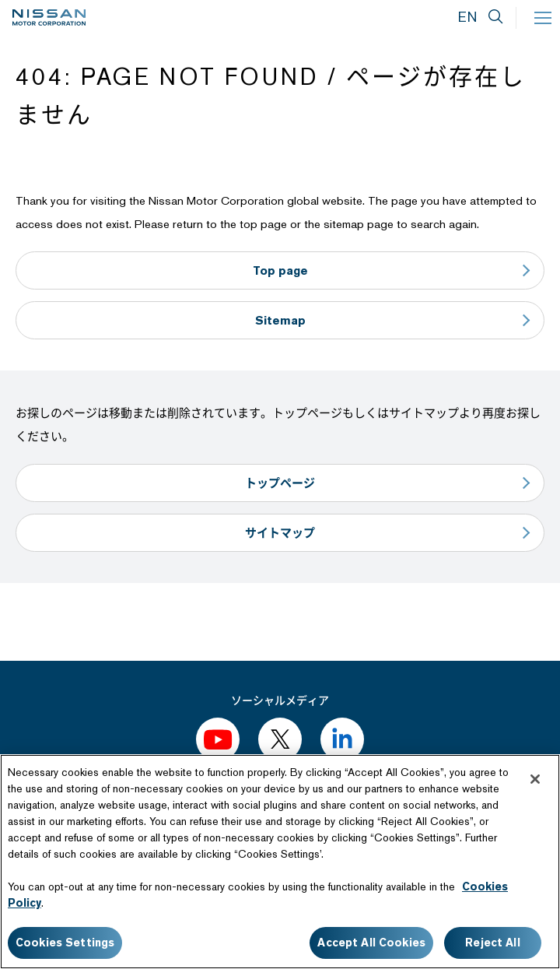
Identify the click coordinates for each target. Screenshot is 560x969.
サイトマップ (280, 533)
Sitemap (280, 320)
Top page (280, 270)
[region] (280, 862)
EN (467, 17)
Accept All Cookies (371, 943)
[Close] (535, 779)
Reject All (492, 943)
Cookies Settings (65, 943)
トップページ (280, 483)
